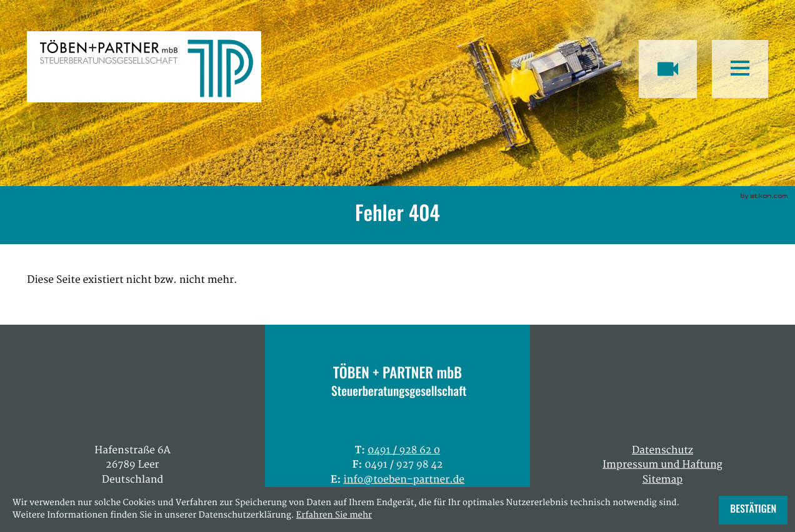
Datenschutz (662, 451)
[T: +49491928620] (404, 451)
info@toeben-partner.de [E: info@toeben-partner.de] (404, 480)
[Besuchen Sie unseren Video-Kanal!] (668, 69)
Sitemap (662, 480)
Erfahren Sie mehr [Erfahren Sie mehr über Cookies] (334, 516)
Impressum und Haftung (662, 465)
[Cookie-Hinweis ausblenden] (753, 510)
